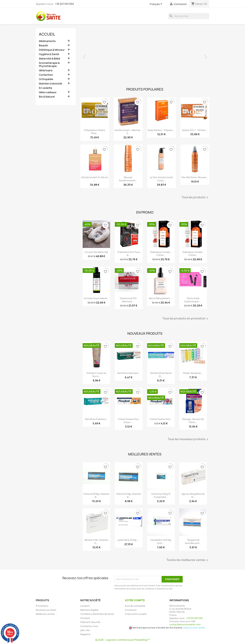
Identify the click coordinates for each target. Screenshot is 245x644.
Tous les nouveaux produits (188, 439)
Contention (46, 75)
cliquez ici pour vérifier (194, 628)
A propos (85, 618)
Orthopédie (46, 79)
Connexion (131, 610)
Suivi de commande (135, 606)
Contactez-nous (89, 626)
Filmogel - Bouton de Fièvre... (193, 421)
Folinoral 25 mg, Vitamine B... (96, 495)
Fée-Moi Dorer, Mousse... (195, 177)
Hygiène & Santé (49, 54)
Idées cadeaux (48, 92)
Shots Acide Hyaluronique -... (193, 300)
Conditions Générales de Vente (97, 614)
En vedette (46, 88)
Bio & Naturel (47, 97)
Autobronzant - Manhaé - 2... (128, 132)
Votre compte (135, 600)
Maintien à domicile (51, 84)
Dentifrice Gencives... (129, 373)
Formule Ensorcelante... (96, 298)
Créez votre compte (136, 614)
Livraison (85, 606)
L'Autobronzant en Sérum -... (95, 179)
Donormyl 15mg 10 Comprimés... (161, 495)
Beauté (43, 46)
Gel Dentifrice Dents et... (161, 375)
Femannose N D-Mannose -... (129, 300)
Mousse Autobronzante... (128, 179)
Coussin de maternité (96, 252)
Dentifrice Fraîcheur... (96, 419)
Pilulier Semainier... (193, 373)
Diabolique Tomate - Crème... (161, 254)
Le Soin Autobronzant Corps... (161, 179)
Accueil (47, 34)
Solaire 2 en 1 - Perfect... (195, 130)
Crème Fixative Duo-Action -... (129, 421)
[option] (145, 55)
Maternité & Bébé (50, 59)
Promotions (42, 606)
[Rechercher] (189, 16)
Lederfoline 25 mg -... (129, 540)
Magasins (85, 634)
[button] (90, 55)
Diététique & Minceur (52, 50)
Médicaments (47, 41)
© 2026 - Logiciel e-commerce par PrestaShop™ (123, 640)
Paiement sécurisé (90, 622)
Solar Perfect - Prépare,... (161, 130)
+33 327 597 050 (64, 4)
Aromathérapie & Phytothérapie (49, 65)
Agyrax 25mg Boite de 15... (193, 495)
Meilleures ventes (45, 614)
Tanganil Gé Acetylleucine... (193, 542)
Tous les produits (195, 197)
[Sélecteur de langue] (156, 4)
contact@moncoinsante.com (185, 624)
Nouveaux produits (46, 610)
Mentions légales (89, 610)
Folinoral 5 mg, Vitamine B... (129, 495)
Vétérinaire (46, 70)
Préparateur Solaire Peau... (95, 132)
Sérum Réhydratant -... (161, 298)
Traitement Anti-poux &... (129, 254)
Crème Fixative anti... (161, 419)
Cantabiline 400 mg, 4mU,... (161, 542)
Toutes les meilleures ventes (188, 560)
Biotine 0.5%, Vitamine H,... (96, 542)
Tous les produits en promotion (186, 319)
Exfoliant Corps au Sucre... (96, 375)
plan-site (85, 630)
